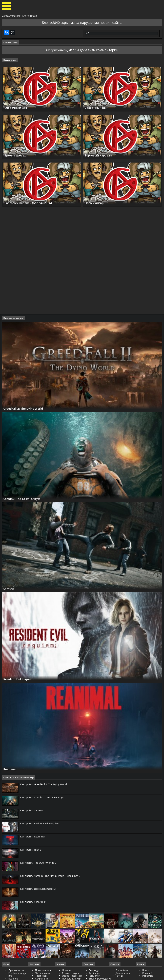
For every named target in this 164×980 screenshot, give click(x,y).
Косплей (147, 973)
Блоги (146, 970)
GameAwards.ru (11, 16)
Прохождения (43, 970)
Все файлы (122, 970)
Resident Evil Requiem (20, 679)
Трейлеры (95, 973)
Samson (9, 589)
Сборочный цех (17, 108)
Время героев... (17, 155)
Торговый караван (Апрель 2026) (30, 203)
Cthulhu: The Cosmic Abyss (24, 499)
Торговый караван (99, 155)
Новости (67, 970)
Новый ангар (95, 203)
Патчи (119, 976)
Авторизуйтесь (56, 50)
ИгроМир (148, 976)
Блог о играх (30, 16)
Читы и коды (43, 973)
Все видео (95, 970)
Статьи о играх (71, 973)
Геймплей (94, 976)
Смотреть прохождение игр (17, 777)
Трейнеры (41, 976)
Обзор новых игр (72, 976)
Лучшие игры (16, 970)
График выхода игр (17, 974)
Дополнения (123, 973)
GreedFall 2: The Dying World (25, 408)
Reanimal (11, 769)
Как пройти (44, 784)
